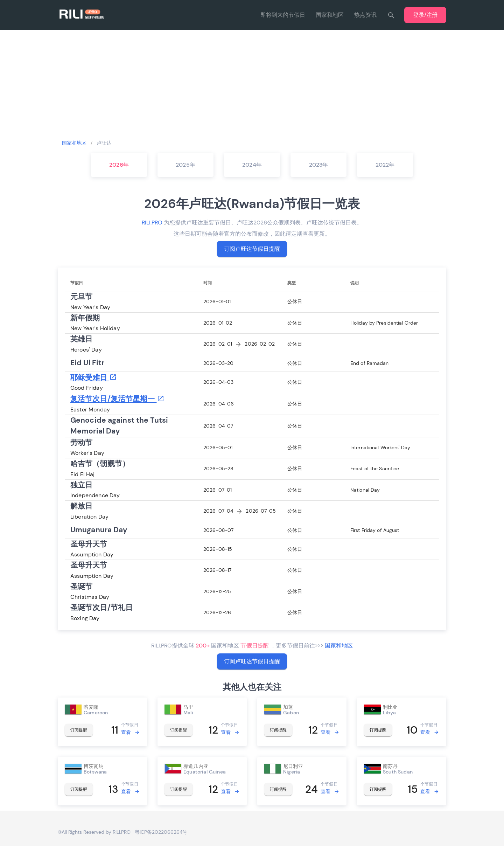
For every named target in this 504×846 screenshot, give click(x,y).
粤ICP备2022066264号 (161, 832)
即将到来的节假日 (283, 15)
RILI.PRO (152, 223)
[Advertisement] (252, 84)
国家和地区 (330, 15)
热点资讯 (365, 15)
